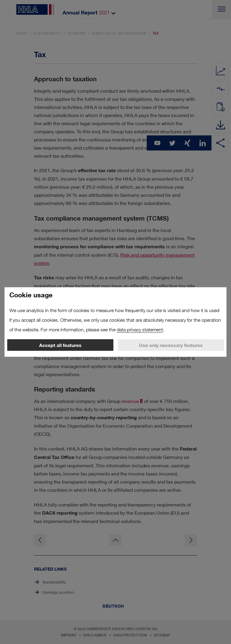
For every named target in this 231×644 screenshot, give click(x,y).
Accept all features (60, 345)
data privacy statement (140, 330)
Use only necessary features (171, 345)
